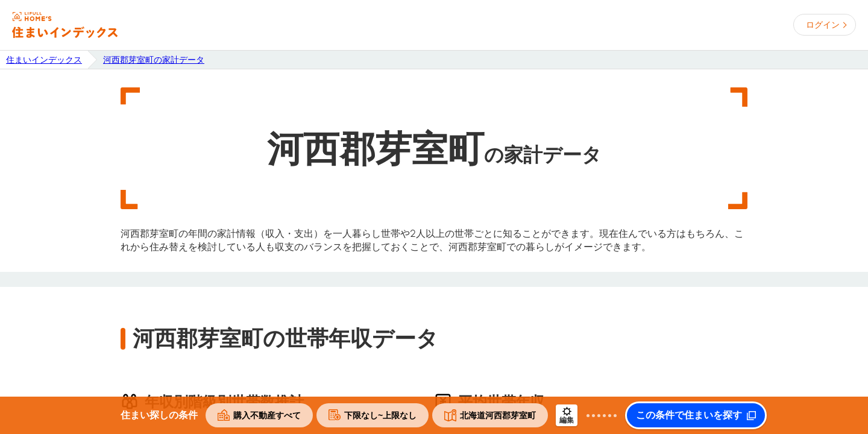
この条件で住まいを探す (689, 415)
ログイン (823, 25)
